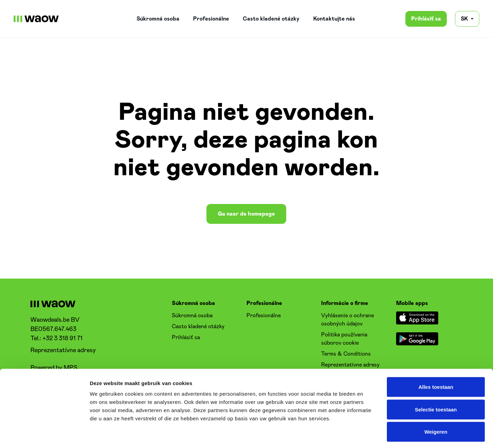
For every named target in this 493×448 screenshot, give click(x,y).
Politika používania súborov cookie (344, 339)
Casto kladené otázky (271, 19)
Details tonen (370, 434)
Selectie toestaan (436, 381)
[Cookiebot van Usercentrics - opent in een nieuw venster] (44, 435)
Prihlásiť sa (426, 19)
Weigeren (436, 403)
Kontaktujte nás (334, 19)
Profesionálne (211, 19)
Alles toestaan (436, 358)
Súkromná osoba (158, 19)
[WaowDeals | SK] (36, 19)
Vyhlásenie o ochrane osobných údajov (347, 320)
